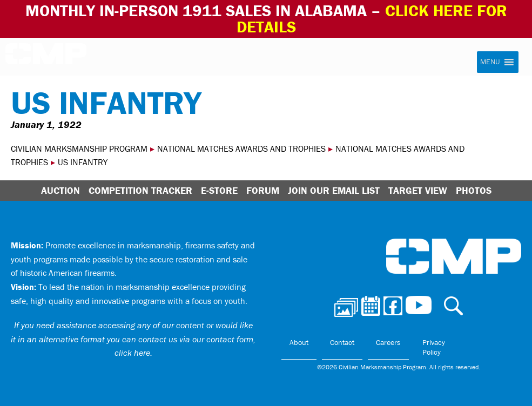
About (299, 342)
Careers (388, 342)
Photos (474, 190)
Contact (342, 342)
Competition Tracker (140, 190)
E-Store (219, 190)
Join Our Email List (334, 190)
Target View (418, 190)
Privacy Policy (434, 347)
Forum (263, 190)
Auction (60, 190)
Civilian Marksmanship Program (46, 57)
